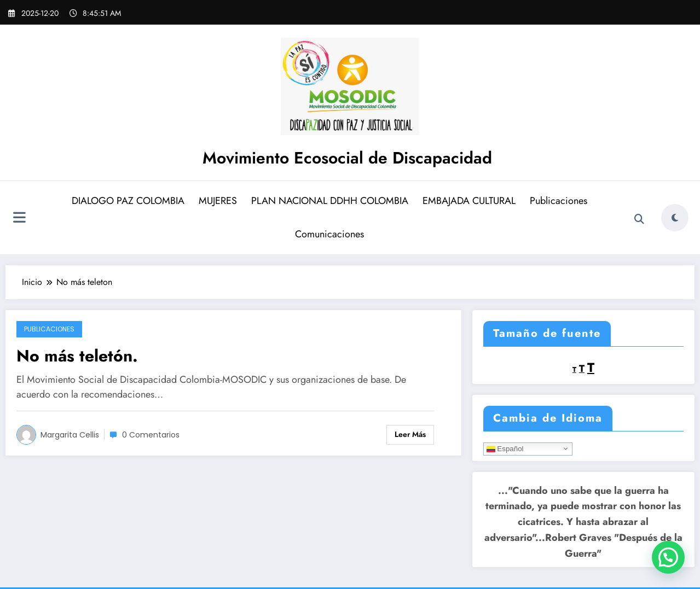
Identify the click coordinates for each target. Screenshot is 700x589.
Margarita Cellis (70, 435)
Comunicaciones (329, 234)
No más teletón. (77, 356)
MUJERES (218, 201)
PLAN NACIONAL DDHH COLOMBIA (330, 201)
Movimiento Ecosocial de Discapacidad (347, 158)
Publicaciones (559, 201)
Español (505, 448)
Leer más (410, 434)
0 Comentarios (151, 435)
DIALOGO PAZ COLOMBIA (128, 201)
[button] (668, 557)
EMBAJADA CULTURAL (469, 201)
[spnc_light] (675, 218)
